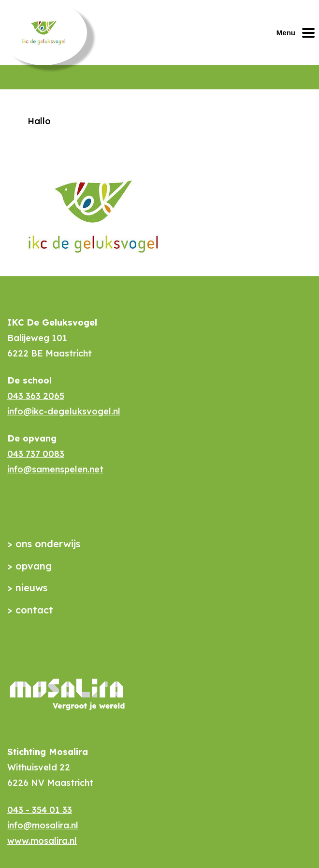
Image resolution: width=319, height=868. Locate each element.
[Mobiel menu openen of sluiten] (298, 33)
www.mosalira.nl (42, 841)
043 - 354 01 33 (40, 810)
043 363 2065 (36, 396)
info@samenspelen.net (55, 469)
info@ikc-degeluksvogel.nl (64, 411)
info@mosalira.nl (43, 825)
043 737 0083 (36, 454)
